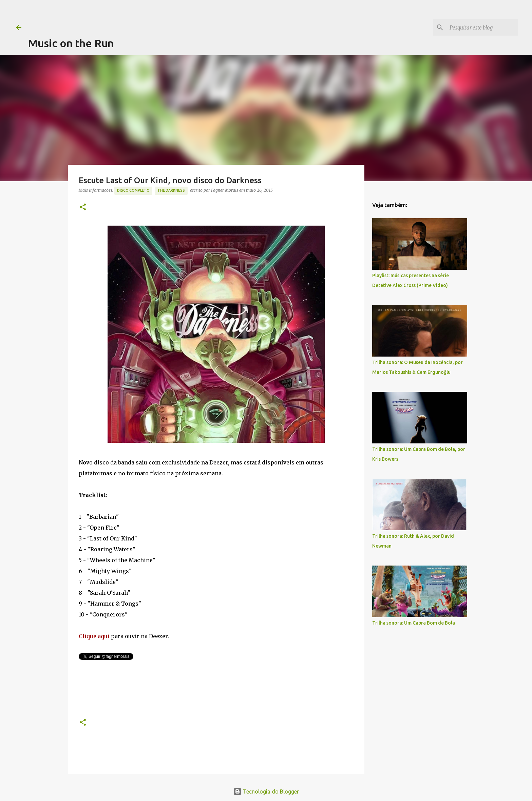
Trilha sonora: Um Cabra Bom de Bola (414, 623)
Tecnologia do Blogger (266, 792)
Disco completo (133, 190)
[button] (83, 207)
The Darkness (171, 190)
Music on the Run (71, 43)
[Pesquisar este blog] (482, 27)
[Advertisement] (152, 15)
